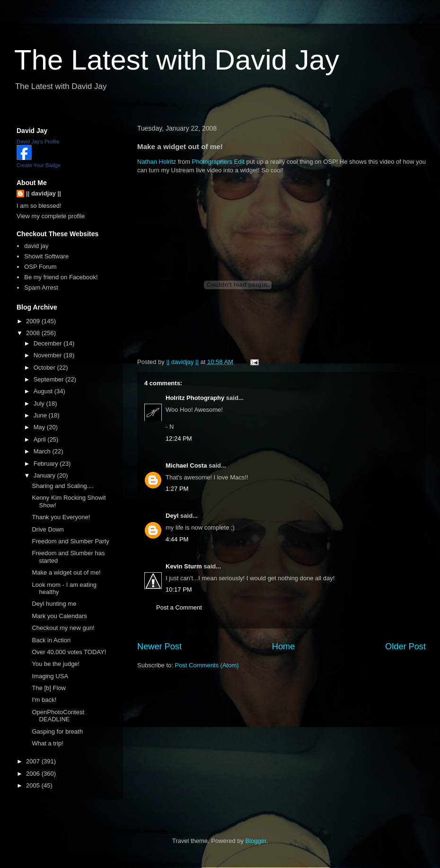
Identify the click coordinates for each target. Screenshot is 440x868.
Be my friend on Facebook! (61, 277)
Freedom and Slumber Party (70, 541)
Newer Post (159, 647)
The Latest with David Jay (177, 60)
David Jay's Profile (38, 142)
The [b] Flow (49, 688)
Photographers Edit (218, 162)
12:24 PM (179, 438)
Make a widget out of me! (66, 572)
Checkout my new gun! (63, 628)
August (44, 391)
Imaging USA (50, 676)
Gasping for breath (57, 731)
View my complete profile (51, 216)
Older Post (405, 647)
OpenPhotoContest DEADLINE (58, 716)
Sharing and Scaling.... (63, 486)
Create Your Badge (39, 165)
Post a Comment (179, 607)
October (45, 368)
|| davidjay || (44, 193)
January (45, 475)
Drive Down (48, 529)
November (49, 355)
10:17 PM (179, 589)
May (40, 427)
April (41, 439)
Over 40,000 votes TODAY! (69, 652)
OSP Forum (40, 267)
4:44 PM (177, 539)
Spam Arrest (41, 288)
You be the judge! (56, 664)
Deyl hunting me (54, 604)
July (40, 403)
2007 (34, 761)
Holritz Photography (195, 398)
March (43, 451)
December (49, 343)
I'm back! (44, 700)
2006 (34, 774)
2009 (34, 321)
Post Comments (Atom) (207, 665)
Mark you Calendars (59, 616)
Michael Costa (186, 465)
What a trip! (47, 743)
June (41, 415)
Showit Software (46, 256)
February (47, 464)
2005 (34, 785)
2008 (34, 333)
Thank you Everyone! (61, 517)
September (49, 379)
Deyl (172, 516)
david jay (36, 246)
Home (284, 647)
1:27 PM (177, 489)
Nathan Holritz (157, 162)
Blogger (256, 841)
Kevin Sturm (184, 566)
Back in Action (51, 640)
